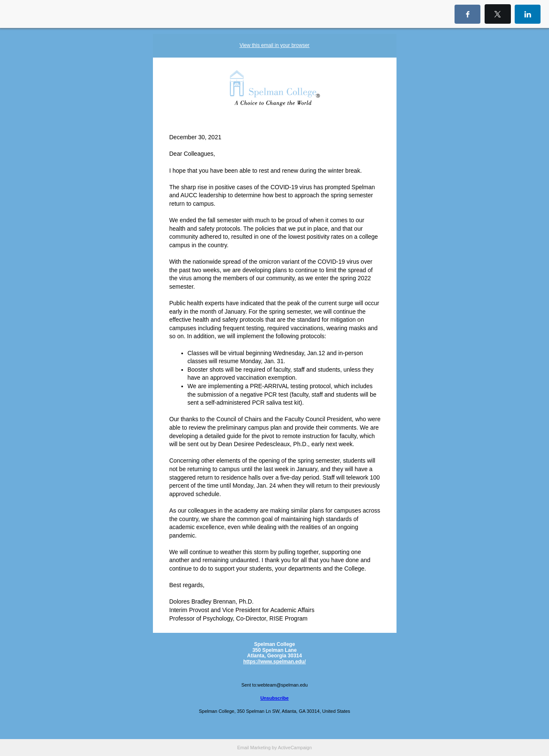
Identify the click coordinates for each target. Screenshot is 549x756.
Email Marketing (254, 748)
